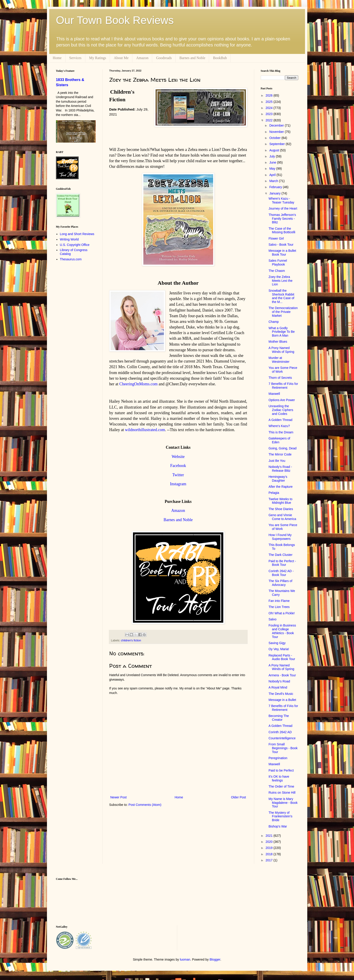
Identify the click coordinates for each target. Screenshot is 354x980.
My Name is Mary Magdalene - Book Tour (283, 803)
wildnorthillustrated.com (145, 430)
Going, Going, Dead (282, 448)
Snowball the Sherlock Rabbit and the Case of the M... (281, 296)
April (273, 175)
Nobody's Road (279, 681)
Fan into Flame (279, 601)
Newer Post (119, 797)
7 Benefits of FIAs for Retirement (283, 386)
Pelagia (274, 493)
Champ (274, 322)
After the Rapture (281, 487)
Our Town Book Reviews (115, 20)
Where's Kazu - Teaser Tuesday (281, 200)
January (275, 193)
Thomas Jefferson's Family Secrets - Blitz (282, 219)
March (274, 181)
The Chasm (277, 271)
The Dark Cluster (280, 555)
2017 (269, 860)
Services (75, 58)
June (273, 162)
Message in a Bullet (282, 700)
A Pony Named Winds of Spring (281, 350)
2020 (269, 842)
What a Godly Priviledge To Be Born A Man (282, 332)
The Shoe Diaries (281, 509)
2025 (269, 102)
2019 (269, 848)
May (273, 169)
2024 (269, 108)
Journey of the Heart (283, 208)
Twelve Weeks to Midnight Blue (280, 501)
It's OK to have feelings (279, 778)
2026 (269, 95)
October (275, 138)
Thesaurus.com (71, 259)
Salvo (272, 619)
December (277, 125)
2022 (269, 120)
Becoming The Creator (279, 718)
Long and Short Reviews (77, 234)
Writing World (69, 239)
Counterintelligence (282, 738)
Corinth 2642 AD (280, 732)
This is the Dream (281, 432)
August (275, 150)
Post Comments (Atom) (145, 805)
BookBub (220, 58)
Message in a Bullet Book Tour (282, 253)
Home (57, 58)
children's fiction (131, 640)
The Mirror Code (280, 454)
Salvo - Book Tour (281, 245)
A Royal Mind (278, 687)
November (277, 132)
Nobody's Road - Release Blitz (280, 469)
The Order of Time (281, 786)
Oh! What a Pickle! (282, 613)
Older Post (238, 797)
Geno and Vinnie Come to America (282, 517)
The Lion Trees (279, 607)
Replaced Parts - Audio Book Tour (282, 657)
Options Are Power (282, 400)
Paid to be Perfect (281, 770)
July (273, 156)
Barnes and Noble (192, 58)
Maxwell (274, 394)
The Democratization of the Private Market (283, 312)
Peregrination (278, 758)
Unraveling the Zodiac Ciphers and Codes (281, 410)
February (276, 187)
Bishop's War (278, 826)
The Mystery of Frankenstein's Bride (280, 816)
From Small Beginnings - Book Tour (283, 748)
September (277, 144)
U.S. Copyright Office (75, 245)
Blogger (215, 959)
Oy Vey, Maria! (279, 649)
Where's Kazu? (279, 426)
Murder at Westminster (279, 360)
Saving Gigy (277, 643)
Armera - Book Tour (282, 675)
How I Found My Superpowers (280, 537)
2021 (269, 836)
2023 (269, 114)
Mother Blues (278, 342)
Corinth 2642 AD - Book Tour (281, 573)
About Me (121, 58)
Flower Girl (276, 238)
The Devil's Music (281, 694)
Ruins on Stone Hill (282, 793)
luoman (185, 959)
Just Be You (277, 461)
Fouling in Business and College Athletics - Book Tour (282, 631)
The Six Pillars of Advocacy (280, 583)
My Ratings (98, 58)
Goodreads (164, 58)
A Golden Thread (280, 420)
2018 (269, 854)
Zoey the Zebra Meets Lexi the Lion (280, 281)
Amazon (142, 58)
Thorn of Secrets (280, 378)
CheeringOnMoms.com (138, 384)
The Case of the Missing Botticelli (282, 230)
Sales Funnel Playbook (278, 262)
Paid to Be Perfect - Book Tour (282, 563)
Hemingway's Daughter (278, 479)
